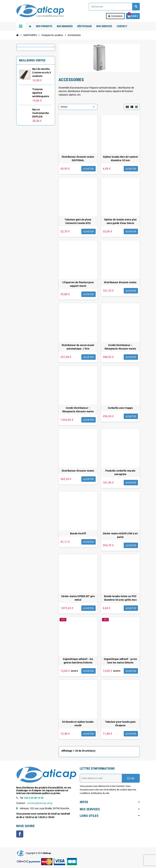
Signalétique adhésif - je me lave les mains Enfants (120, 661)
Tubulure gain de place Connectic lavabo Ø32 (78, 221)
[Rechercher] (114, 7)
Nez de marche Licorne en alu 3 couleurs (42, 72)
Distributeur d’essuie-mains (78, 471)
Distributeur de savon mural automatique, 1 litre (78, 347)
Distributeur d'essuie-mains (120, 282)
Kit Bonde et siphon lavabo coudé (78, 724)
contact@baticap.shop (40, 803)
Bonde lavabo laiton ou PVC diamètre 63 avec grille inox (120, 598)
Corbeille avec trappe (120, 408)
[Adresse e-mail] (101, 778)
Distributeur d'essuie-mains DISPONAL (78, 159)
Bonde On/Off (78, 533)
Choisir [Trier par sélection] (64, 107)
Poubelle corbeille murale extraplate (120, 472)
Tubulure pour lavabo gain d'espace (120, 724)
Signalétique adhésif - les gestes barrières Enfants (78, 661)
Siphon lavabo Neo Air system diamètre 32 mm (120, 159)
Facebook (20, 834)
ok (131, 778)
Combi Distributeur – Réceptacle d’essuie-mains (120, 347)
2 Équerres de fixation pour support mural (78, 284)
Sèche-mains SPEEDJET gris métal (78, 598)
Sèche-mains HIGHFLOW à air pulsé (120, 535)
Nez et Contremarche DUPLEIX (41, 113)
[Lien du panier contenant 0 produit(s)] (133, 16)
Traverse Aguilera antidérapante (41, 93)
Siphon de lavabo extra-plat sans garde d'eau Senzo (120, 221)
